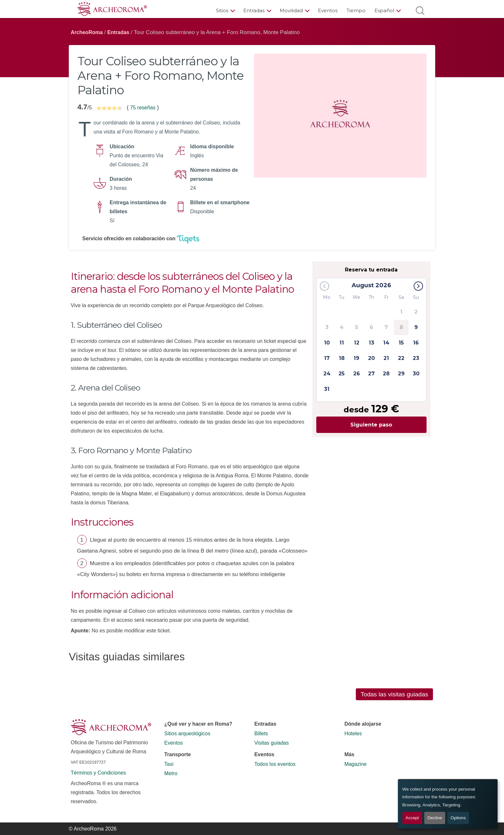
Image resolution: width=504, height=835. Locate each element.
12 (357, 343)
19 (356, 358)
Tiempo (356, 10)
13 (371, 343)
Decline (435, 818)
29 (401, 374)
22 (401, 358)
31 (327, 389)
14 (386, 343)
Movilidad (291, 10)
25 (342, 374)
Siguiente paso (371, 425)
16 (416, 343)
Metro (171, 773)
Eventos (328, 10)
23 (416, 358)
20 (371, 358)
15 (401, 343)
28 (386, 374)
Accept (412, 818)
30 (416, 374)
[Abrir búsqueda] (420, 10)
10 (327, 343)
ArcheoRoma (87, 32)
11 (342, 343)
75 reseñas (143, 108)
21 (386, 358)
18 (342, 358)
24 (327, 374)
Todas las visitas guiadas (394, 694)
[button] (418, 286)
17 (327, 358)
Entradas (254, 10)
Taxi (169, 764)
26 (357, 374)
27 (371, 374)
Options (458, 818)
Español (384, 10)
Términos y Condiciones (98, 773)
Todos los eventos (275, 764)
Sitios (222, 10)
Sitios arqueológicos (187, 734)
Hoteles (353, 734)
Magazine (355, 764)
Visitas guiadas (271, 743)
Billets (261, 734)
